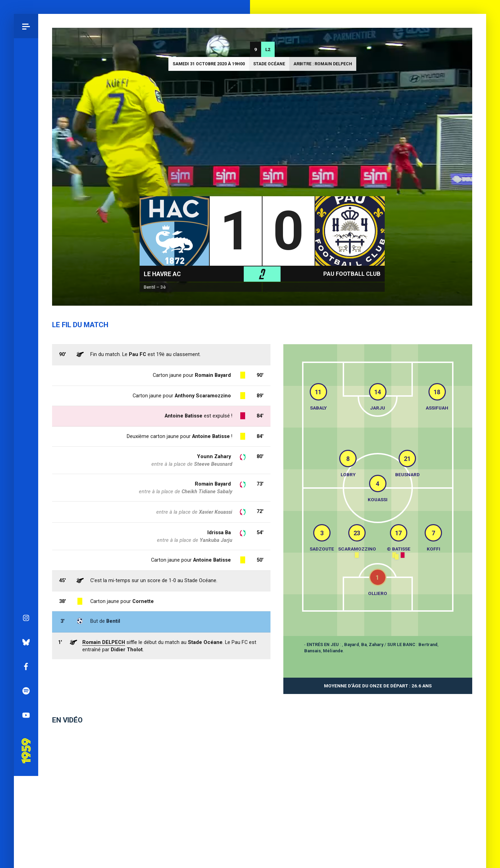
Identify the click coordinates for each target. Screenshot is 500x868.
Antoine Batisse (212, 560)
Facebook (26, 323)
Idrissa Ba (219, 532)
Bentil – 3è (155, 287)
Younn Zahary (214, 456)
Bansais (312, 651)
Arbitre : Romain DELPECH (323, 64)
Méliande (333, 651)
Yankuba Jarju (216, 540)
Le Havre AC (162, 274)
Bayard (352, 644)
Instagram (26, 274)
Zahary (376, 644)
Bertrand (428, 644)
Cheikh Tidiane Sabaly (207, 491)
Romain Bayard (213, 484)
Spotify (26, 347)
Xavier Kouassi (216, 512)
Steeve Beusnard (213, 464)
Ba (364, 644)
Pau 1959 (26, 398)
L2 (268, 49)
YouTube (26, 372)
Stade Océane (269, 64)
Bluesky (26, 299)
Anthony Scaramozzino (203, 396)
